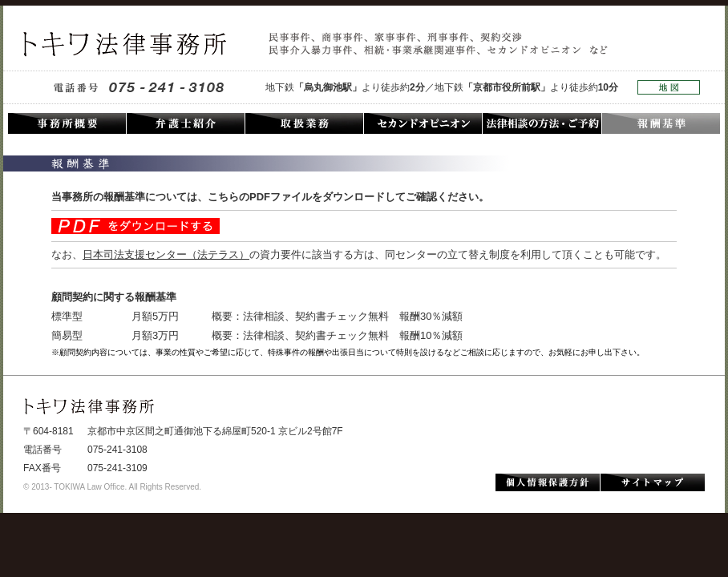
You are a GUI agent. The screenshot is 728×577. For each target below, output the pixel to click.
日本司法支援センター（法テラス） (166, 254)
